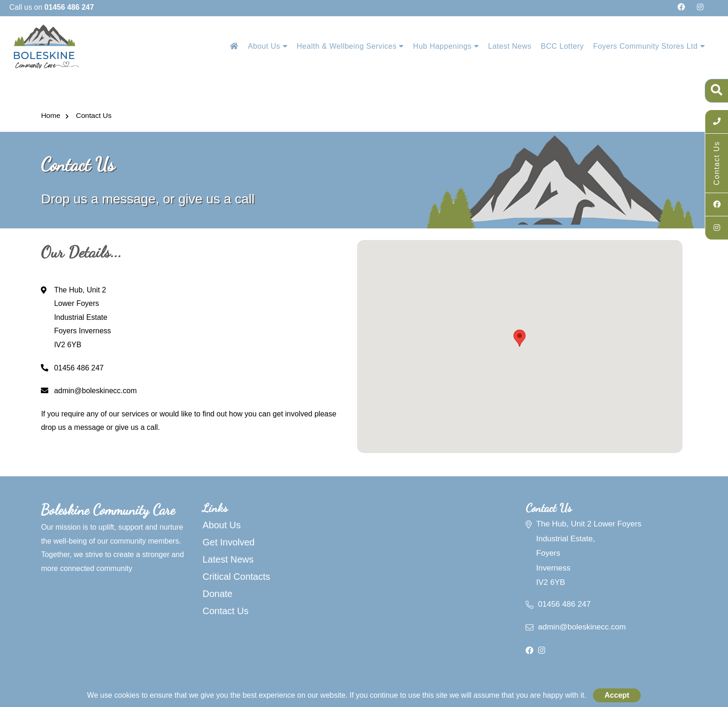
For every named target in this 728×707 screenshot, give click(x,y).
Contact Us (93, 115)
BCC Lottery (562, 46)
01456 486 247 (72, 368)
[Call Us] (717, 122)
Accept (617, 695)
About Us (268, 46)
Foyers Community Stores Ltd (649, 46)
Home (50, 115)
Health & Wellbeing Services (350, 46)
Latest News (510, 46)
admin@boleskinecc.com (89, 391)
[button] (520, 338)
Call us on (52, 7)
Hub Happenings (446, 46)
